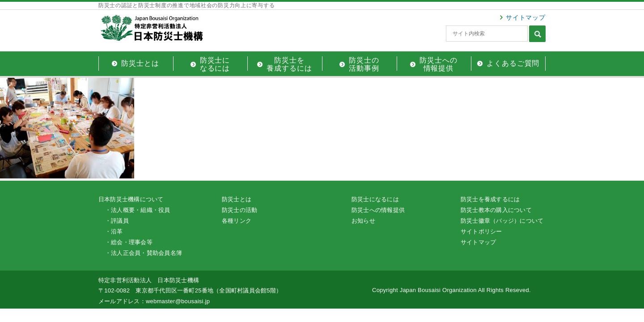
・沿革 (114, 231)
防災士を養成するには (490, 199)
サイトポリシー (481, 231)
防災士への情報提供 (378, 210)
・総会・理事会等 (129, 242)
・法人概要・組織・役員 (138, 210)
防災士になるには (375, 199)
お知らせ (363, 221)
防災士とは (237, 199)
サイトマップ (526, 17)
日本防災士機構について (131, 199)
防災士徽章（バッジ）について (502, 221)
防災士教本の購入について (496, 210)
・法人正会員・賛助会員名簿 (144, 253)
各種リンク (237, 221)
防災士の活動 (239, 210)
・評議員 (117, 221)
